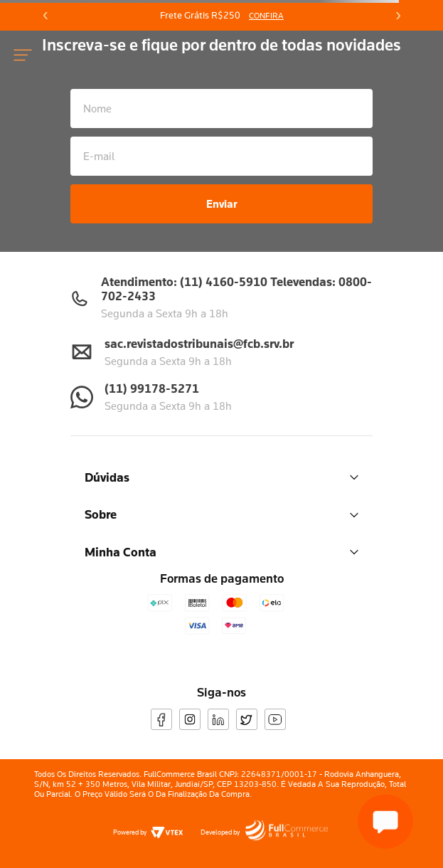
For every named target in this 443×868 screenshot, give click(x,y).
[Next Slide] (397, 16)
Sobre (221, 514)
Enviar (222, 203)
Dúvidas (221, 477)
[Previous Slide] (46, 16)
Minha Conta (221, 552)
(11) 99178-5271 (152, 388)
